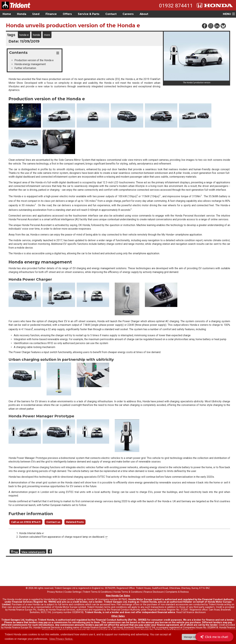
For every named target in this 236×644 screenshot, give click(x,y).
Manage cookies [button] (192, 637)
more (47, 35)
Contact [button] (111, 14)
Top (16, 552)
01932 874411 (176, 6)
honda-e (24, 35)
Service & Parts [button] (89, 14)
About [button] (144, 14)
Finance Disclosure (154, 592)
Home (7, 14)
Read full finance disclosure (191, 612)
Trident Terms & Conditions (97, 592)
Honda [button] (22, 14)
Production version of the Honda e (34, 60)
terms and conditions (116, 607)
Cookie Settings (73, 592)
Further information (25, 68)
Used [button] (36, 14)
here (113, 605)
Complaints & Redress (177, 592)
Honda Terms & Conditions (128, 592)
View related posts (33, 552)
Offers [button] (67, 14)
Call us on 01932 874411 (26, 522)
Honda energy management (30, 64)
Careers (128, 14)
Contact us (53, 522)
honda (36, 35)
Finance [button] (51, 14)
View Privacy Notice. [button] (61, 639)
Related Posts (75, 522)
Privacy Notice (55, 592)
